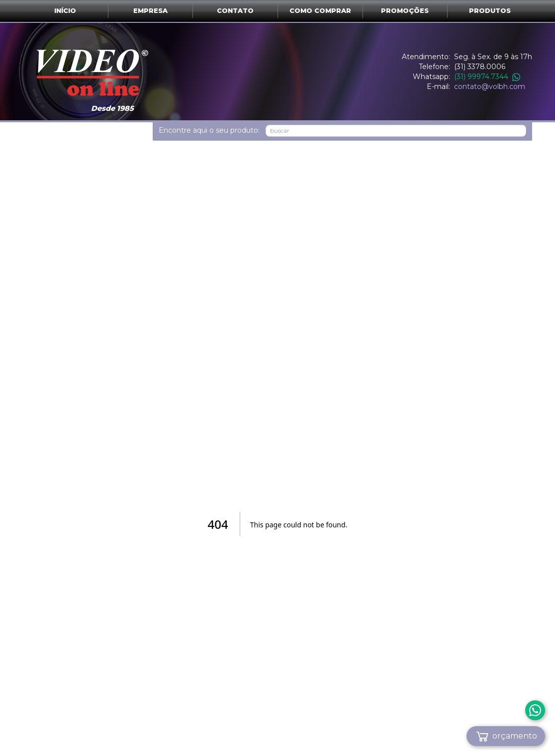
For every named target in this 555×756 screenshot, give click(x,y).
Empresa (150, 11)
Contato (235, 11)
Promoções (405, 11)
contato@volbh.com (490, 86)
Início (65, 11)
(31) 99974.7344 (487, 77)
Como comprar (320, 11)
